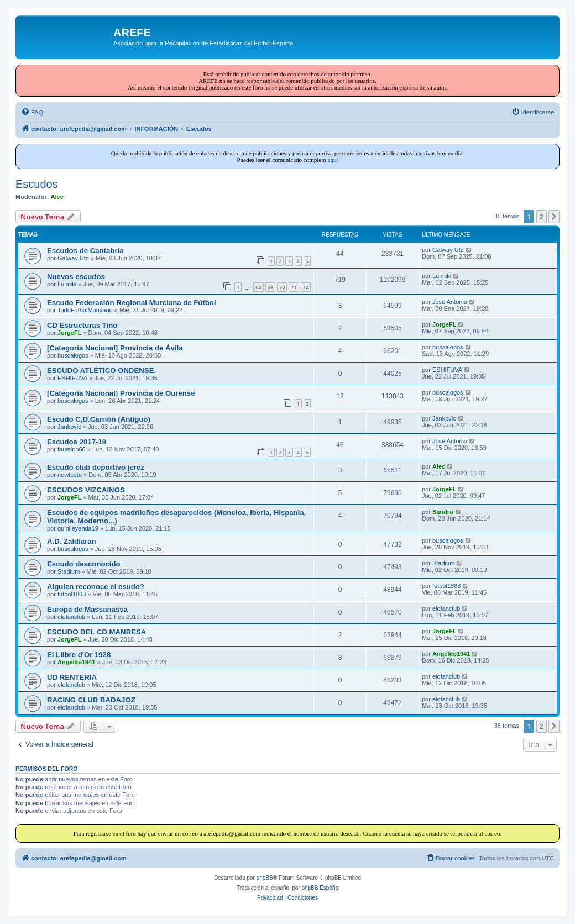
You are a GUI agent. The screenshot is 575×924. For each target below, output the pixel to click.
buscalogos (73, 355)
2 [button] (542, 217)
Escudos (37, 184)
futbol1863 (72, 594)
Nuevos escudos (76, 277)
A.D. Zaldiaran (72, 541)
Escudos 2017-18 (77, 442)
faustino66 (72, 449)
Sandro (443, 512)
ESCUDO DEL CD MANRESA (96, 632)
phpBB (265, 878)
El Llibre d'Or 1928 (79, 655)
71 (294, 287)
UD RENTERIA (72, 677)
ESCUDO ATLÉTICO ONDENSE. (101, 371)
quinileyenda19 (78, 528)
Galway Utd (73, 258)
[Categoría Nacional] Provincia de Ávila (115, 348)
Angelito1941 (76, 662)
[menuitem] (32, 112)
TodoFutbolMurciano (85, 310)
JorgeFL (69, 333)
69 (270, 287)
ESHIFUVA (72, 378)
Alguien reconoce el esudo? (96, 587)
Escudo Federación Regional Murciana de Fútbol (132, 303)
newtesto (70, 475)
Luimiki (67, 284)
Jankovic (69, 427)
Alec (57, 197)
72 (306, 287)
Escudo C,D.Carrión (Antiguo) (99, 419)
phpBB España (320, 888)
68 (258, 287)
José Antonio (450, 302)
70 (282, 287)
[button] (554, 217)
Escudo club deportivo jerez (96, 467)
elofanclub (71, 617)
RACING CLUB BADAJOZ (91, 700)
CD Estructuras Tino (82, 325)
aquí (333, 160)
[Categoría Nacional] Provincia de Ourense (121, 393)
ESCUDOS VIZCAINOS (86, 490)
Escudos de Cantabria (85, 251)
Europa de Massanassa (87, 609)
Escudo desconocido (84, 564)
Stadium (69, 571)
